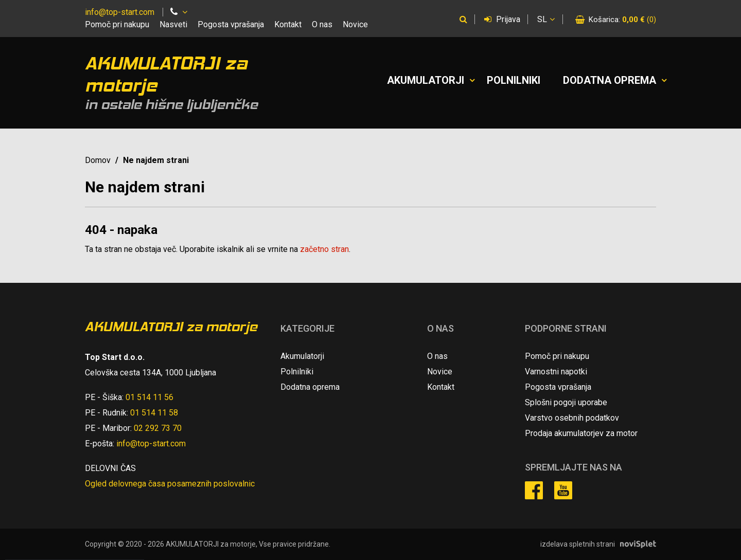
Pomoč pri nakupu (117, 24)
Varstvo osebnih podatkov (572, 418)
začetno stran (324, 249)
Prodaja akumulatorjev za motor (581, 433)
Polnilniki (514, 80)
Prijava (502, 19)
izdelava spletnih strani (578, 544)
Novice (355, 24)
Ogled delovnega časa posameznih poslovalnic (170, 484)
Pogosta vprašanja (231, 24)
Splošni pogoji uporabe (566, 402)
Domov (98, 160)
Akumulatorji (426, 80)
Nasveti (173, 24)
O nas (322, 24)
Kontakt (288, 24)
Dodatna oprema (610, 80)
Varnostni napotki (556, 372)
